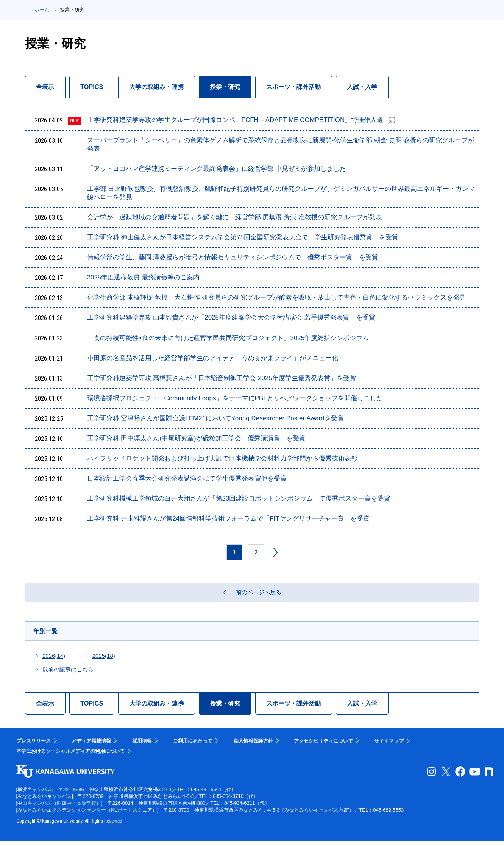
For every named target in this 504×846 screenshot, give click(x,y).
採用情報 (142, 745)
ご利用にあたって (193, 745)
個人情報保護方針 (253, 745)
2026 (54, 660)
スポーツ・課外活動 (317, 87)
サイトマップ (389, 745)
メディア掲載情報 (91, 745)
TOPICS (97, 87)
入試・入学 (392, 87)
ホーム (42, 10)
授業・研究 (242, 87)
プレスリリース (34, 745)
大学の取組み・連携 (167, 87)
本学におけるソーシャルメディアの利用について (70, 756)
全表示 (47, 87)
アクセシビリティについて (323, 745)
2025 (104, 660)
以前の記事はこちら (68, 674)
